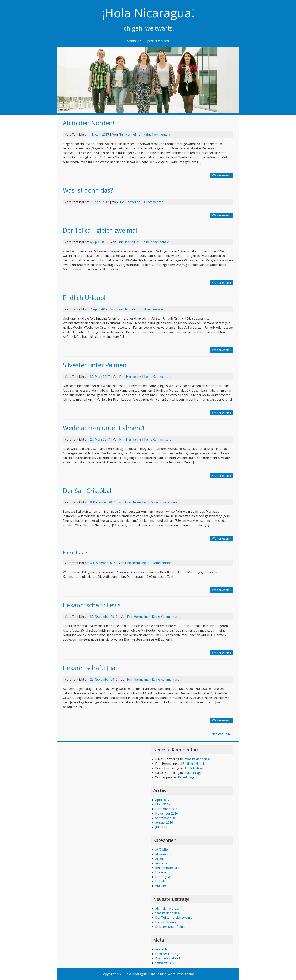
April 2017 (162, 800)
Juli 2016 (161, 827)
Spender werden (157, 41)
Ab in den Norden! (89, 123)
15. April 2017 (99, 135)
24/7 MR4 (162, 850)
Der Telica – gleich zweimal (100, 230)
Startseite (134, 41)
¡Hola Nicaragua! (148, 13)
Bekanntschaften (167, 868)
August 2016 (164, 822)
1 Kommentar (153, 202)
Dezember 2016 (166, 809)
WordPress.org (166, 963)
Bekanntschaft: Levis (92, 605)
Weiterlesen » (222, 175)
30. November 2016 (104, 617)
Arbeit (160, 859)
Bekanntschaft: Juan (91, 668)
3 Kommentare (160, 563)
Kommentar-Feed (167, 958)
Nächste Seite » (222, 734)
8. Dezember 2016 (103, 502)
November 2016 (166, 813)
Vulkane (161, 886)
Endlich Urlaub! (84, 298)
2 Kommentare (152, 309)
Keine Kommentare (157, 135)
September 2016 (167, 818)
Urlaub (160, 881)
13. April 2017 (99, 202)
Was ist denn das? (88, 190)
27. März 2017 (100, 439)
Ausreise (161, 863)
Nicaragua (163, 877)
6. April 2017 (99, 242)
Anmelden (162, 949)
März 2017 (163, 804)
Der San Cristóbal (87, 491)
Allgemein (162, 854)
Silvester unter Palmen (95, 365)
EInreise (161, 872)
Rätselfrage (75, 552)
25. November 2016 (104, 679)
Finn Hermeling (129, 135)
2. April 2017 (99, 309)
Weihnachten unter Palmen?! (104, 428)
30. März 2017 (100, 377)
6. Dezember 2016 (103, 563)
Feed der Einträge (168, 954)
